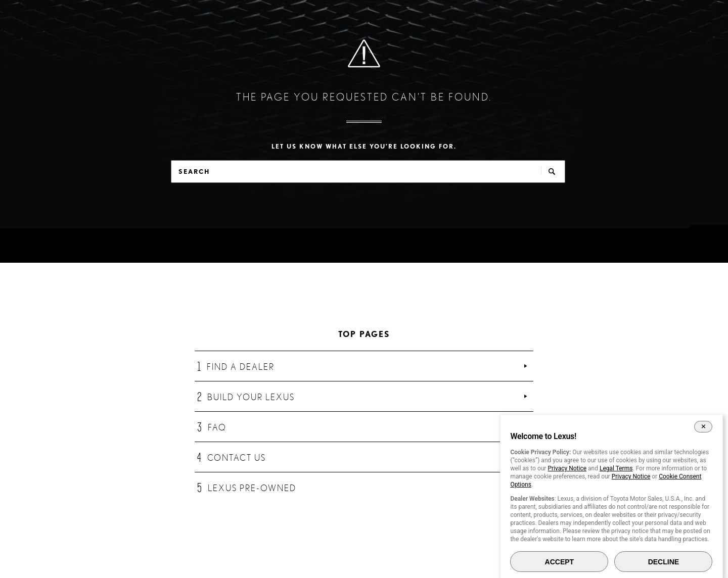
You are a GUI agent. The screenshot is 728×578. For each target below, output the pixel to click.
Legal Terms (616, 468)
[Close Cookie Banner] (703, 426)
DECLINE (664, 562)
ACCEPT (560, 562)
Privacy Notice (567, 468)
